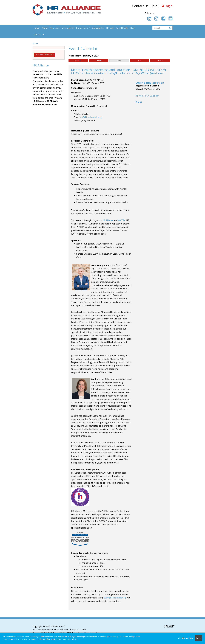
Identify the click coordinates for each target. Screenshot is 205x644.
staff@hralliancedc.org (91, 117)
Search (160, 60)
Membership (68, 28)
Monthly (78, 60)
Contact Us (140, 6)
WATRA (122, 220)
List (140, 60)
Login (167, 6)
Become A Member (44, 55)
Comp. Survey (83, 28)
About (45, 28)
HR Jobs (110, 28)
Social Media (122, 28)
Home (37, 28)
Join (155, 6)
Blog (133, 28)
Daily (119, 60)
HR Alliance (108, 220)
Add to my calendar (147, 96)
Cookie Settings (186, 638)
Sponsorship (98, 28)
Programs (55, 28)
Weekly (99, 60)
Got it (199, 638)
